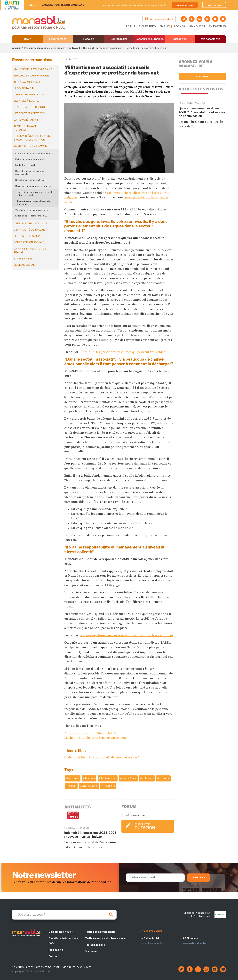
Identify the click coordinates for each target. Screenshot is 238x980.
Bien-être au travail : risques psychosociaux (30, 173)
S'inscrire (199, 877)
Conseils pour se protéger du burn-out (33, 203)
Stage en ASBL (23, 259)
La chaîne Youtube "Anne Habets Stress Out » (96, 738)
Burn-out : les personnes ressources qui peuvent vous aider (123, 352)
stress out (109, 786)
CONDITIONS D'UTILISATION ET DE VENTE (36, 967)
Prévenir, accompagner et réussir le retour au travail (35, 194)
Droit (27, 39)
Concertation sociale (29, 242)
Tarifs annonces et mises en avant (106, 938)
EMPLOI (165, 26)
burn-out (74, 778)
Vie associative (211, 39)
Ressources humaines (150, 39)
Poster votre (153, 827)
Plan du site (56, 950)
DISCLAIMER (84, 967)
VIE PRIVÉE (69, 967)
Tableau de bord (95, 945)
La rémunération (26, 120)
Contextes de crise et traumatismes (33, 154)
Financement (58, 39)
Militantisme (109, 778)
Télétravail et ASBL (27, 82)
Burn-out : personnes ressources (103, 48)
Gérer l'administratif (29, 95)
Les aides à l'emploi (27, 101)
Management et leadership (33, 69)
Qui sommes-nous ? (61, 932)
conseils (164, 778)
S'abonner (202, 77)
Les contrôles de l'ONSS (30, 236)
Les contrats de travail (30, 113)
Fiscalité (88, 39)
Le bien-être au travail (67, 48)
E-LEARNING (217, 26)
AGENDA (179, 26)
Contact (54, 956)
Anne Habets (90, 786)
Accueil (16, 48)
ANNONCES (197, 26)
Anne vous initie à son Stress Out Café (92, 733)
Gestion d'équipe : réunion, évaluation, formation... (32, 138)
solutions (148, 778)
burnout (90, 778)
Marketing (180, 39)
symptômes (129, 778)
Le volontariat (24, 88)
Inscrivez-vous (214, 5)
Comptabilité (119, 39)
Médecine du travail (25, 165)
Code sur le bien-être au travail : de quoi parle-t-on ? (102, 757)
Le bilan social (24, 265)
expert (72, 786)
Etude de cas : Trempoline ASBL (31, 216)
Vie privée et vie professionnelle (32, 210)
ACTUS (130, 26)
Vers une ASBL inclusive (30, 224)
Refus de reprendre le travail (30, 159)
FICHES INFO (147, 26)
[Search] (64, 915)
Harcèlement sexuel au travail (30, 180)
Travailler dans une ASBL (32, 76)
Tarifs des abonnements (100, 932)
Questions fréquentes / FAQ (63, 941)
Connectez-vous (185, 5)
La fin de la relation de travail (30, 251)
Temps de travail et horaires (27, 128)
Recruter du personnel (30, 107)
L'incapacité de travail (30, 230)
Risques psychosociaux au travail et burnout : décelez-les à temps (127, 635)
